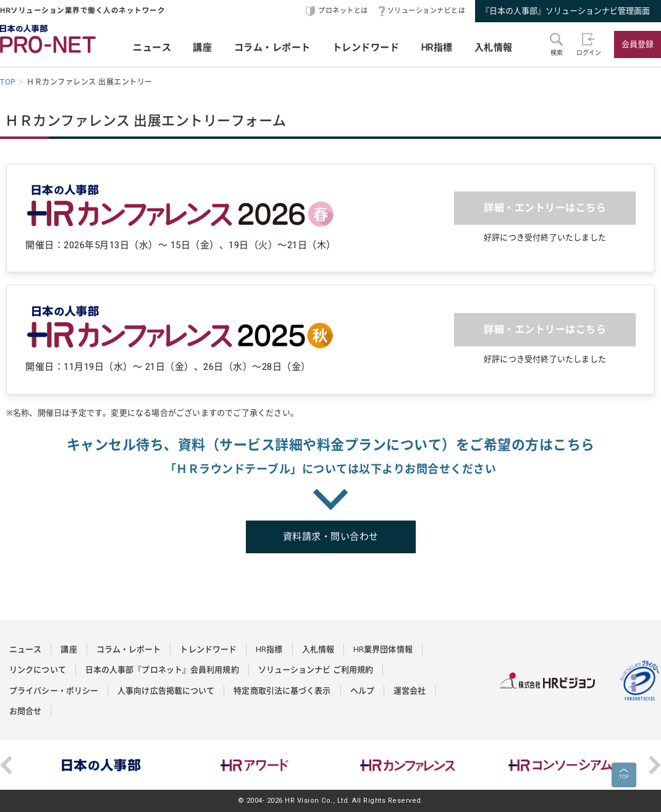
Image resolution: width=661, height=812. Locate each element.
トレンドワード (366, 48)
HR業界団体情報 (383, 649)
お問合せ (25, 711)
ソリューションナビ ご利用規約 (316, 670)
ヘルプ (362, 691)
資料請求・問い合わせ (331, 537)
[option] (101, 765)
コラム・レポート (272, 48)
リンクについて (38, 670)
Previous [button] (6, 765)
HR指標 (437, 48)
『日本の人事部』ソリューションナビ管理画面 (566, 11)
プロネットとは (343, 11)
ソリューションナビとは (427, 11)
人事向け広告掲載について (166, 691)
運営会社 (410, 691)
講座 (202, 48)
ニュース (152, 48)
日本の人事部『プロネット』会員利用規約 (162, 670)
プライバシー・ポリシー (54, 691)
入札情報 (494, 48)
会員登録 (638, 44)
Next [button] (655, 765)
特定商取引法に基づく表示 (282, 691)
